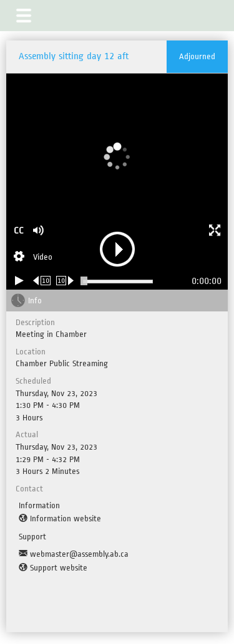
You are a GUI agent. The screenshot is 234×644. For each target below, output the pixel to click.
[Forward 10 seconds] (65, 281)
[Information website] (60, 519)
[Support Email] (74, 554)
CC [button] (19, 231)
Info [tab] (35, 301)
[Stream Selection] (33, 258)
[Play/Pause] (19, 281)
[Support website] (53, 568)
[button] (24, 16)
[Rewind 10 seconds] (42, 281)
